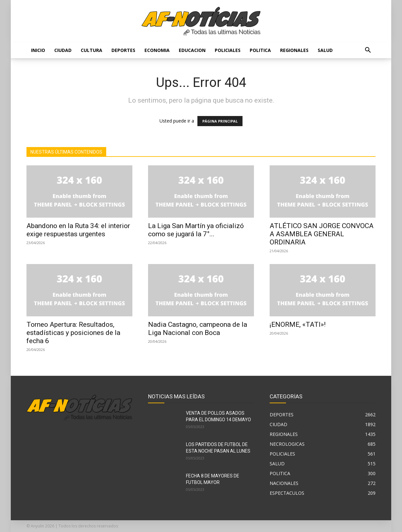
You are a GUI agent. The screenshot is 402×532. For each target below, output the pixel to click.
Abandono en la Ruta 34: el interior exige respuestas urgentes (78, 230)
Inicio (38, 50)
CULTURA (92, 50)
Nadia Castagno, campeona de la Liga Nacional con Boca (198, 329)
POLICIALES (228, 50)
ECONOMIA (157, 50)
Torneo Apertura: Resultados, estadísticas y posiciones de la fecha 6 (73, 333)
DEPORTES (123, 50)
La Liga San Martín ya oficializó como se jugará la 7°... (196, 230)
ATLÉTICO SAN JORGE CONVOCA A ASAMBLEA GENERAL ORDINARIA (322, 234)
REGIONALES (294, 50)
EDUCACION (192, 50)
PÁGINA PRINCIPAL (220, 121)
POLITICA (260, 50)
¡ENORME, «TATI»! (298, 324)
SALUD (325, 50)
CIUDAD (63, 50)
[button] (368, 51)
